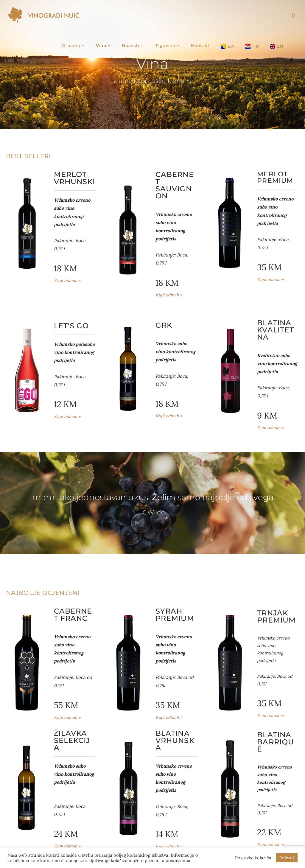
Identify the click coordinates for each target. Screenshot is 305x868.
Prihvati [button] (287, 858)
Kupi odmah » (67, 281)
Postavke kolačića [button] (253, 858)
